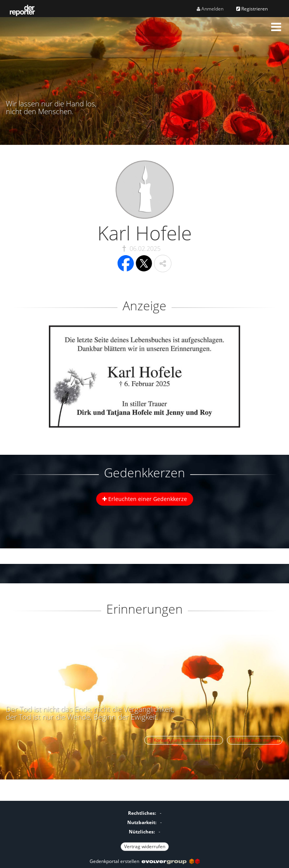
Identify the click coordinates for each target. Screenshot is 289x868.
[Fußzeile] (144, 829)
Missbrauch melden (255, 740)
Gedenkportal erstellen (145, 861)
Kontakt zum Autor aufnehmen (184, 740)
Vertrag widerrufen (145, 846)
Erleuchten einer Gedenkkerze (145, 499)
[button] (276, 27)
